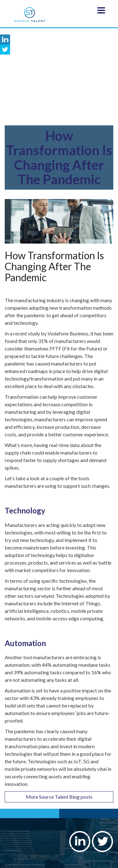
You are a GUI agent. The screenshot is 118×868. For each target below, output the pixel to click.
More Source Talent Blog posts (59, 797)
